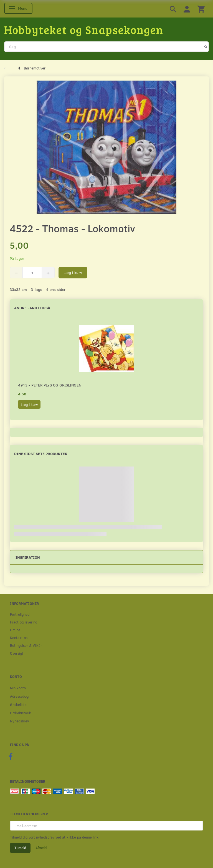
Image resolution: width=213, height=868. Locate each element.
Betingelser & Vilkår (26, 645)
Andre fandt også (32, 308)
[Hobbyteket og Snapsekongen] (84, 29)
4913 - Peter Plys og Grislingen (50, 385)
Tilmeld (20, 848)
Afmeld (41, 848)
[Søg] (206, 47)
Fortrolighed (20, 614)
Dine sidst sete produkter (41, 454)
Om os (15, 630)
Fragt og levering (24, 622)
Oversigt (17, 653)
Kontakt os (19, 638)
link (95, 837)
